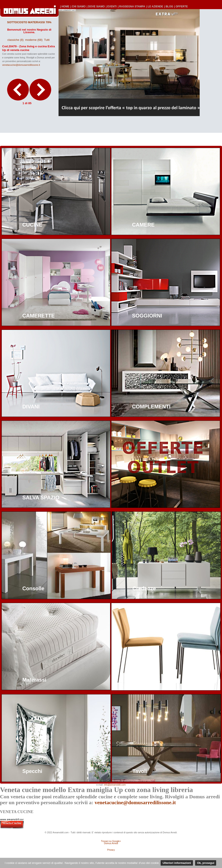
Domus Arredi (111, 843)
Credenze (144, 588)
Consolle (33, 588)
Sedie (139, 680)
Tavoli (140, 771)
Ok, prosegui (206, 863)
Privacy (111, 850)
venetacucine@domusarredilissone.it (21, 65)
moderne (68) (34, 40)
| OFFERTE (181, 7)
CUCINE (32, 225)
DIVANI (31, 407)
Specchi (32, 771)
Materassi (34, 680)
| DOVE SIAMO (96, 7)
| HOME (65, 7)
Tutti (47, 40)
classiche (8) (16, 40)
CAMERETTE (38, 316)
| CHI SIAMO (78, 7)
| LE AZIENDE (155, 7)
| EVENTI (111, 7)
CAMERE (143, 225)
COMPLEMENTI (151, 407)
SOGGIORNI (147, 316)
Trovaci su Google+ (111, 841)
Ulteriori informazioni (177, 863)
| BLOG (169, 7)
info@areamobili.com (115, 785)
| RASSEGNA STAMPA (131, 7)
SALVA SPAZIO (41, 497)
